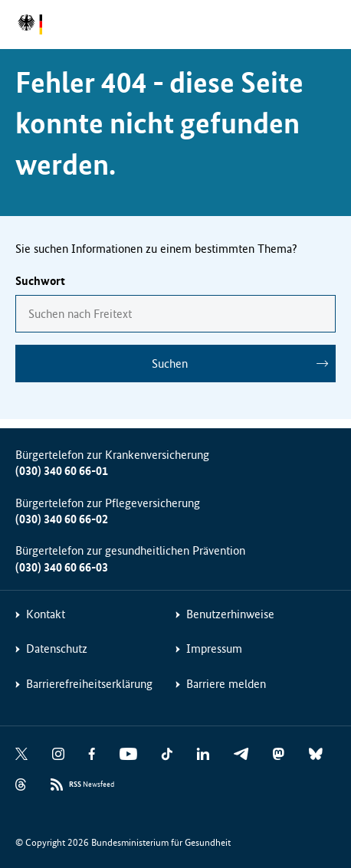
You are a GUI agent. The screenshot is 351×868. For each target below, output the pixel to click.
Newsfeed (92, 785)
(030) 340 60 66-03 (62, 567)
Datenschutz (57, 649)
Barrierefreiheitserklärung (89, 684)
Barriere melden (226, 684)
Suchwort (40, 281)
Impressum (214, 649)
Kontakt (46, 614)
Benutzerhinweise (230, 614)
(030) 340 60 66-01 (62, 471)
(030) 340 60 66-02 (62, 519)
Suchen (170, 364)
